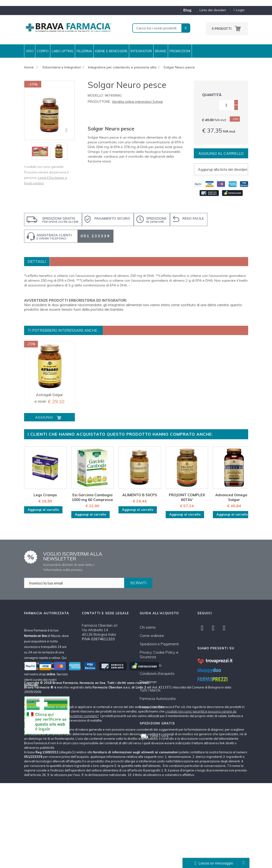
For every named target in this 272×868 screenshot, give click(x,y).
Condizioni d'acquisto (157, 674)
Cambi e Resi (151, 665)
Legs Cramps (45, 495)
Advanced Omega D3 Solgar (234, 497)
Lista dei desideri (210, 10)
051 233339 (95, 236)
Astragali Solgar (49, 395)
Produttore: (99, 102)
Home (29, 67)
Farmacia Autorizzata (158, 699)
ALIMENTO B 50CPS (140, 495)
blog (187, 10)
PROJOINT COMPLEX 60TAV (187, 497)
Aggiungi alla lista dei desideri (223, 169)
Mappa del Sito (152, 707)
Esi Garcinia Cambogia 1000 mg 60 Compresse (92, 497)
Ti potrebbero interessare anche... (63, 330)
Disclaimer (148, 682)
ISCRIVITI (138, 583)
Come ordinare (152, 636)
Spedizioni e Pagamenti (159, 644)
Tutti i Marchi (150, 690)
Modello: (96, 95)
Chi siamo (148, 627)
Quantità (212, 95)
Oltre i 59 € (159, 736)
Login (239, 10)
